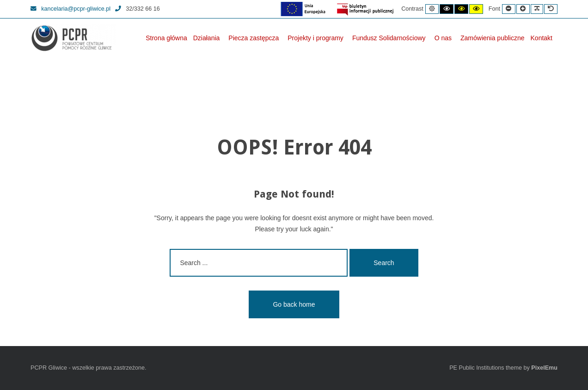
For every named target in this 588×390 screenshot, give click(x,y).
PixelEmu (544, 368)
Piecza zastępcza (254, 38)
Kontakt (542, 38)
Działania (207, 38)
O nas (443, 38)
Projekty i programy (315, 38)
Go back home (294, 304)
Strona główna (166, 38)
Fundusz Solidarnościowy (389, 38)
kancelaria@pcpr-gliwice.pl (70, 9)
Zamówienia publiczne (493, 38)
